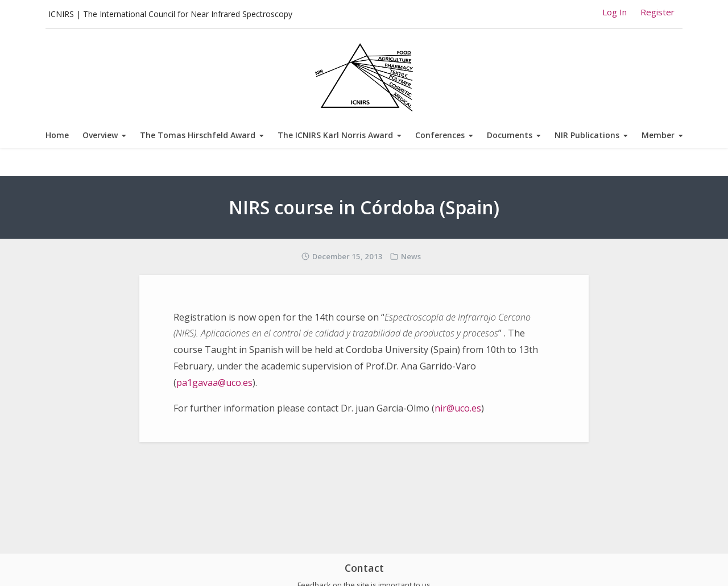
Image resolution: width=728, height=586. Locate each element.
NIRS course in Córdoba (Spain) (364, 207)
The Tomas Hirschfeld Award (198, 135)
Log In (615, 12)
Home (57, 135)
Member (658, 135)
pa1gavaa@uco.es (214, 383)
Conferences (440, 135)
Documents (510, 135)
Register (657, 12)
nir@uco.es (458, 408)
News (411, 256)
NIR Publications (587, 135)
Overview (100, 135)
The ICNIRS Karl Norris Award (335, 135)
